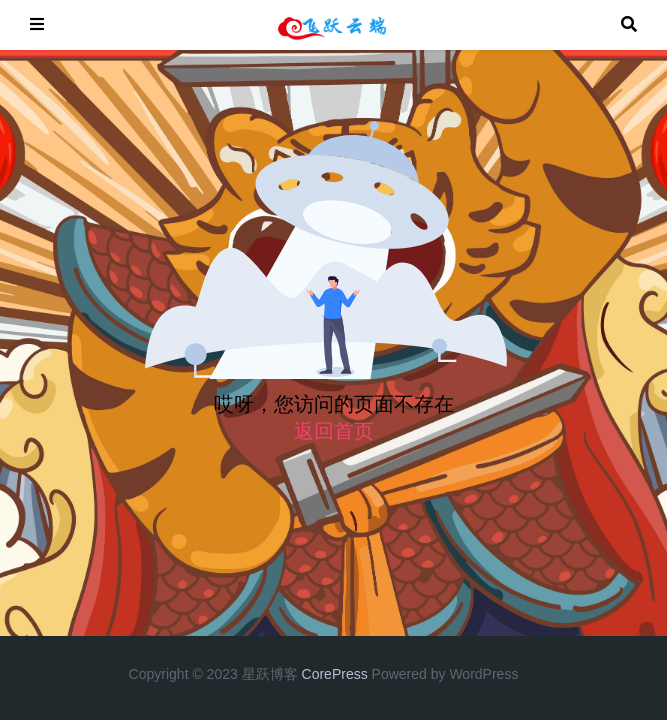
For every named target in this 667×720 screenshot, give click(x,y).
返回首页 (334, 431)
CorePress (335, 674)
